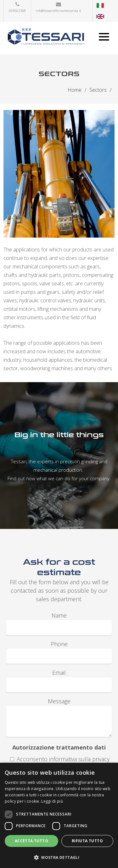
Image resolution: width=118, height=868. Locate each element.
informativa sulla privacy (79, 759)
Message (59, 701)
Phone (59, 644)
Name (59, 615)
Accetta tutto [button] (31, 841)
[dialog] (59, 815)
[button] (59, 857)
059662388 (17, 11)
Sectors (98, 90)
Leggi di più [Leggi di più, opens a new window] (52, 801)
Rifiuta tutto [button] (87, 841)
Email (59, 673)
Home (75, 90)
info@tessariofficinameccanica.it (58, 11)
